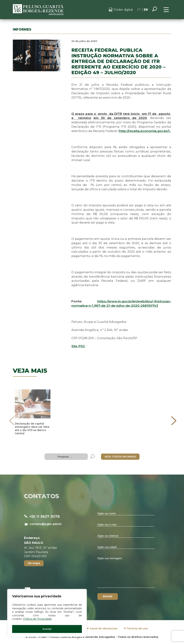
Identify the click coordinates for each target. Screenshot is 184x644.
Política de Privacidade (37, 619)
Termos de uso (137, 628)
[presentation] (12, 421)
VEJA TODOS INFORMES (120, 457)
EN (146, 10)
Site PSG (78, 346)
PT (139, 10)
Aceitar (47, 629)
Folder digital (123, 10)
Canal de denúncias (103, 628)
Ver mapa (34, 563)
